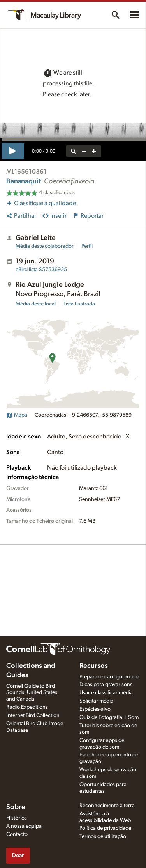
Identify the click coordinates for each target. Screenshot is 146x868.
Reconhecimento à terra (107, 806)
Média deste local (36, 304)
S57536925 (41, 270)
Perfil (87, 246)
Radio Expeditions (27, 707)
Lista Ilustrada (79, 304)
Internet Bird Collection (33, 715)
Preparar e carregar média (109, 677)
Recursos (94, 666)
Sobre (16, 807)
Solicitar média (96, 701)
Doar (18, 855)
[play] (13, 151)
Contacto (17, 834)
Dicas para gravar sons (106, 685)
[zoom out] (84, 151)
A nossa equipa (24, 826)
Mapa (17, 415)
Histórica (17, 818)
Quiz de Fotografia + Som (109, 717)
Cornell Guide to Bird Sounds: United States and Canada (32, 693)
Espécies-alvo (95, 709)
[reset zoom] (74, 151)
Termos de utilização (103, 836)
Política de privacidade (105, 828)
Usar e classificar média (106, 693)
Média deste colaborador (45, 246)
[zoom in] (94, 151)
